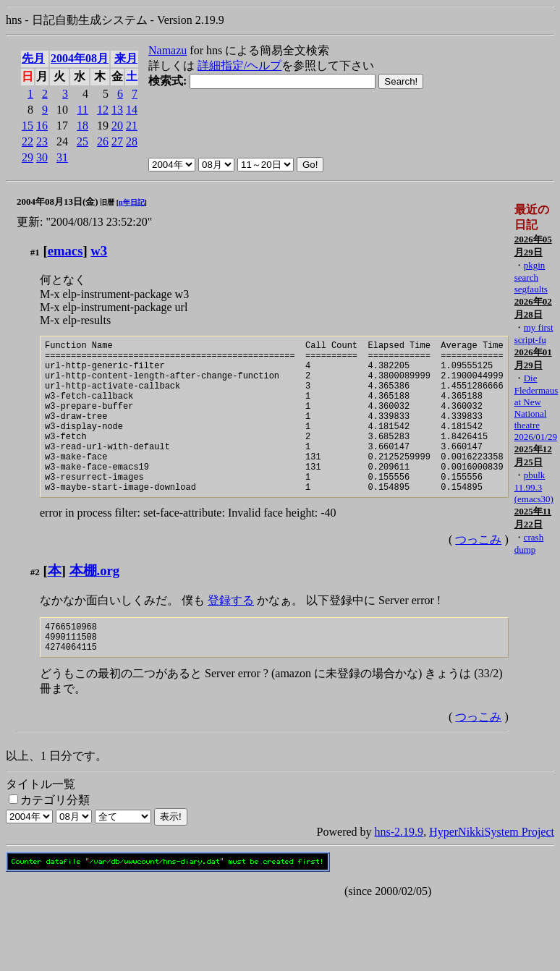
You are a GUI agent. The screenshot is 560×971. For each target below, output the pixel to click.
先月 (33, 58)
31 (62, 157)
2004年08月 (80, 58)
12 (103, 110)
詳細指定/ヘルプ (239, 65)
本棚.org (95, 603)
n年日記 (132, 202)
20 (117, 126)
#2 (35, 605)
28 (132, 141)
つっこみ (478, 572)
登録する (231, 633)
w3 (99, 251)
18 (82, 126)
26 (103, 141)
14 (132, 110)
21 (132, 126)
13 (117, 110)
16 (42, 126)
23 (42, 141)
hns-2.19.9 (399, 871)
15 (27, 126)
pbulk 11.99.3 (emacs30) (534, 487)
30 (42, 157)
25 (82, 141)
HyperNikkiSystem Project (492, 871)
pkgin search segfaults (531, 277)
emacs (65, 251)
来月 (126, 58)
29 (27, 157)
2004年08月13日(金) (58, 202)
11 (83, 110)
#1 (35, 252)
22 (27, 141)
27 (117, 141)
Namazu (167, 50)
